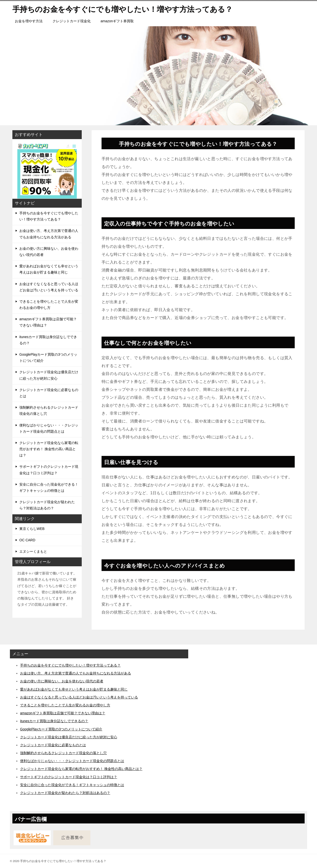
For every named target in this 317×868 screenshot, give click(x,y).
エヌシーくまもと (33, 551)
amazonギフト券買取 (117, 21)
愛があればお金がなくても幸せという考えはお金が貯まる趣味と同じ (49, 269)
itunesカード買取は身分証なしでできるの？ (48, 340)
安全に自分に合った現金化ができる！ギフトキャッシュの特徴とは (49, 487)
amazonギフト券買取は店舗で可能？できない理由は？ (48, 322)
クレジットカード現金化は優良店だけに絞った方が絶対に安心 (49, 375)
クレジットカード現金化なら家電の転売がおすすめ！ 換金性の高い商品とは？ (49, 449)
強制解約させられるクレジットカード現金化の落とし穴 (49, 410)
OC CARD (27, 540)
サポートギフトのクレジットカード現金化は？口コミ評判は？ (49, 470)
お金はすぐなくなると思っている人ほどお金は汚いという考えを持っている (49, 287)
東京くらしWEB (32, 529)
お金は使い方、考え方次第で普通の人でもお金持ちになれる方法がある (49, 234)
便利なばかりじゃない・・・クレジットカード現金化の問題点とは (49, 428)
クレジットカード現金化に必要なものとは (49, 393)
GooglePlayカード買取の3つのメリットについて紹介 (48, 358)
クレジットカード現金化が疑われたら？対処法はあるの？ (47, 505)
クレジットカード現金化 (72, 21)
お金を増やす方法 (29, 21)
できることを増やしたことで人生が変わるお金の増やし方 (49, 305)
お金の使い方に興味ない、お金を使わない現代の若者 (49, 252)
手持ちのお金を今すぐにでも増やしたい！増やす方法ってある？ (49, 216)
